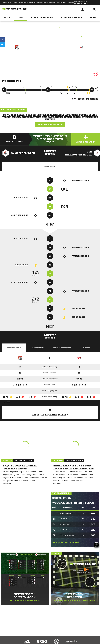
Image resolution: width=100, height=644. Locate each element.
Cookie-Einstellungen (75, 636)
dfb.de (15, 2)
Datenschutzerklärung (18, 636)
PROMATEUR (7, 2)
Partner (53, 2)
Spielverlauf (50, 166)
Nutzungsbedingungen (33, 636)
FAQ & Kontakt (61, 2)
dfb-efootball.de (24, 2)
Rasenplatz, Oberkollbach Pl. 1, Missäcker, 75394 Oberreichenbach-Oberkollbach (50, 36)
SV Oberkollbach (17, 56)
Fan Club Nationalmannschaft (39, 2)
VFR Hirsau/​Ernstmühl (82, 58)
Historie (86, 348)
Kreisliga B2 (50, 28)
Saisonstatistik (14, 348)
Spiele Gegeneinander (62, 348)
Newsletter (71, 2)
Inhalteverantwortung (60, 636)
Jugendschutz (47, 636)
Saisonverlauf (38, 348)
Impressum (5, 636)
